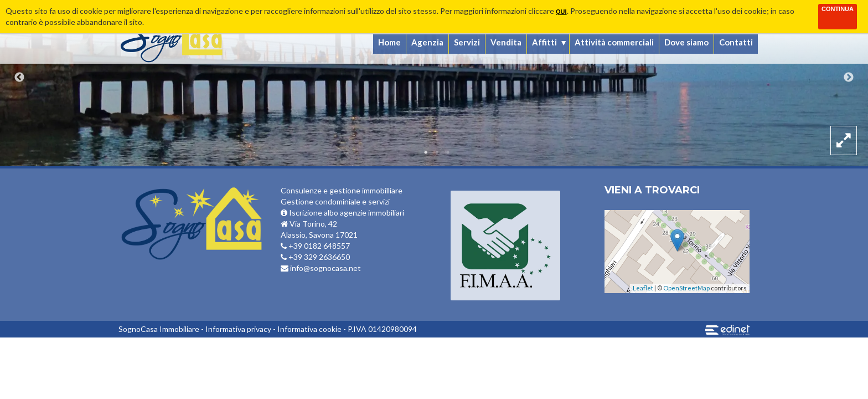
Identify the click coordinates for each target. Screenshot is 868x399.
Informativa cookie (309, 329)
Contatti (736, 42)
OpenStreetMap (686, 288)
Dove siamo (686, 42)
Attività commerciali (614, 42)
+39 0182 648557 (315, 246)
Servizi (467, 42)
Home (389, 42)
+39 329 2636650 (315, 257)
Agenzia (427, 42)
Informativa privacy (238, 329)
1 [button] (426, 152)
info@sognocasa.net (321, 268)
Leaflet (643, 288)
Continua (838, 9)
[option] (434, 83)
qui (561, 12)
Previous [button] (19, 78)
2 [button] (437, 152)
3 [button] (448, 152)
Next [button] (849, 78)
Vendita (506, 42)
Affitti (544, 42)
